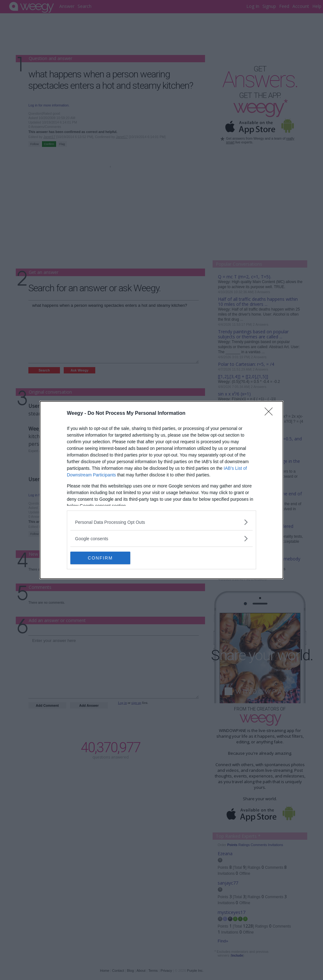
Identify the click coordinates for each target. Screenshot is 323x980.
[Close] (271, 414)
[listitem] (161, 522)
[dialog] (161, 490)
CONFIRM (100, 558)
